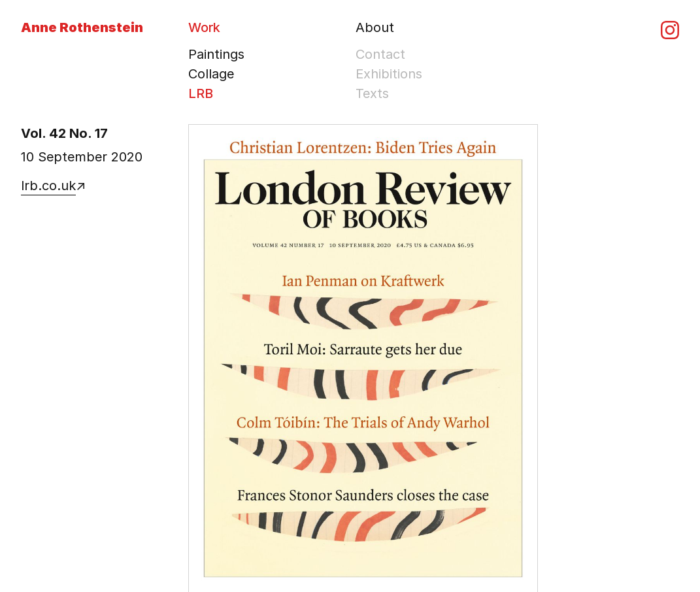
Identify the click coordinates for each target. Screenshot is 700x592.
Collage (211, 74)
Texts (372, 93)
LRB (201, 93)
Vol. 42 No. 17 (64, 133)
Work (204, 27)
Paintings (216, 54)
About (375, 27)
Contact (380, 54)
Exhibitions (389, 74)
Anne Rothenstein (82, 27)
